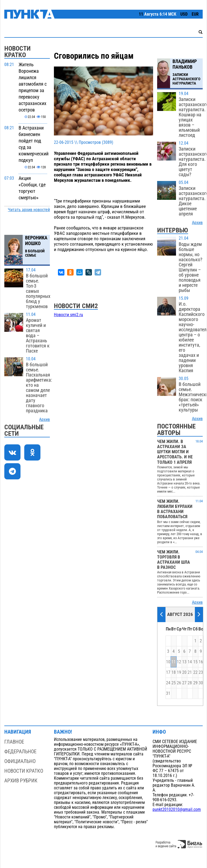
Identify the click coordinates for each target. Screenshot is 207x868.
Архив (44, 420)
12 (179, 662)
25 (174, 683)
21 (190, 672)
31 (168, 693)
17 (168, 672)
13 (184, 662)
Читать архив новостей (29, 210)
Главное (14, 742)
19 (179, 672)
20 (184, 672)
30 (201, 683)
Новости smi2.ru (68, 315)
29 (195, 683)
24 (168, 683)
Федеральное (20, 752)
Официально (20, 761)
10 (168, 662)
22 (195, 672)
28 (190, 683)
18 (174, 672)
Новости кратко (24, 771)
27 (184, 683)
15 (195, 662)
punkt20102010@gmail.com (177, 810)
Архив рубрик (21, 781)
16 (201, 662)
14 (190, 662)
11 (174, 662)
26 (179, 683)
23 (201, 672)
